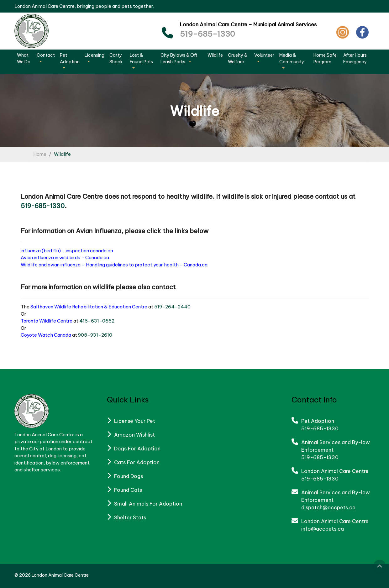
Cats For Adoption (137, 462)
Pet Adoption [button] (70, 58)
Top (380, 566)
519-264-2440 (172, 307)
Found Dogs (129, 476)
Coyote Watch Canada (46, 335)
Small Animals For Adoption (148, 504)
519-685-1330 (208, 34)
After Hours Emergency (355, 58)
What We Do (24, 58)
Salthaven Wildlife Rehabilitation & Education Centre (89, 307)
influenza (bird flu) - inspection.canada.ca (67, 251)
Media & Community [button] (292, 58)
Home (40, 154)
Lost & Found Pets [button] (141, 58)
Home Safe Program (325, 58)
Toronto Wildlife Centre (47, 321)
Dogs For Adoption (137, 449)
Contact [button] (46, 55)
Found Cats (128, 490)
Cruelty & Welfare (238, 58)
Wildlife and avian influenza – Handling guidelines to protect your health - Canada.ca (114, 265)
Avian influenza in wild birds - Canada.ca (65, 257)
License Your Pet (135, 421)
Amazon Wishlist (134, 435)
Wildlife (215, 55)
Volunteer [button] (264, 55)
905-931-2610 (95, 335)
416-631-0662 (97, 321)
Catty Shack (116, 58)
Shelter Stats (130, 517)
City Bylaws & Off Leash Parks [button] (179, 58)
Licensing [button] (95, 55)
